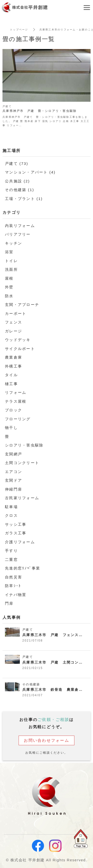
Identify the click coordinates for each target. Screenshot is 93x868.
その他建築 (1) (20, 190)
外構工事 (14, 366)
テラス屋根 (16, 401)
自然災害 (14, 577)
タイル (11, 375)
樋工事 (11, 384)
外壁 (9, 287)
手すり (11, 551)
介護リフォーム (20, 542)
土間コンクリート (22, 463)
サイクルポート (20, 349)
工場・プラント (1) (24, 199)
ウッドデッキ (18, 340)
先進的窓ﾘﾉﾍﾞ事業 (23, 568)
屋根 (9, 278)
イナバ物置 (16, 595)
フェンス (14, 322)
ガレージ (14, 331)
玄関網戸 (14, 454)
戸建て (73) (17, 163)
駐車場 (11, 507)
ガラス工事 (16, 533)
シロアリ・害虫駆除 (24, 445)
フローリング (18, 419)
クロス (11, 515)
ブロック (14, 410)
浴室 (9, 252)
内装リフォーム (20, 226)
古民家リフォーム (22, 498)
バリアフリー (18, 234)
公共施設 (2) (17, 181)
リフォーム (16, 392)
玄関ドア (14, 480)
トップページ (19, 30)
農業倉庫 (14, 357)
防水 (9, 296)
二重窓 (11, 559)
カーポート (16, 313)
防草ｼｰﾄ (13, 586)
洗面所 (11, 269)
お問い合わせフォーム (46, 740)
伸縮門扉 (14, 489)
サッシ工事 (16, 524)
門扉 (9, 603)
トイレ (11, 261)
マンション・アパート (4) (30, 172)
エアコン (14, 472)
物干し (11, 428)
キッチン (14, 243)
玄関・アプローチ (22, 305)
